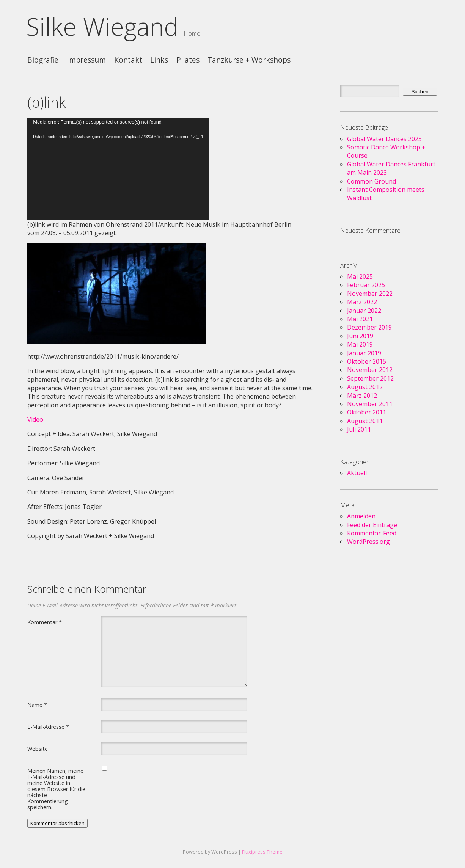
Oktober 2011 (367, 412)
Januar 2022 (364, 311)
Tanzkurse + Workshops (249, 60)
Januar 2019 (364, 353)
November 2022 (370, 294)
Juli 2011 (359, 429)
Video (35, 419)
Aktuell (357, 473)
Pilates (188, 60)
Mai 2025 (360, 276)
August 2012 (365, 387)
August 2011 (365, 421)
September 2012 (370, 378)
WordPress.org (368, 542)
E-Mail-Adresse (48, 727)
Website (38, 749)
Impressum (86, 60)
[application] (118, 169)
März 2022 (362, 302)
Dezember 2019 (369, 327)
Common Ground (372, 181)
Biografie (43, 60)
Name (37, 705)
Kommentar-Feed (372, 533)
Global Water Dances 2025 (384, 139)
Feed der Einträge (372, 525)
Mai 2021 (360, 319)
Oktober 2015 (367, 361)
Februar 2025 (366, 285)
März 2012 (362, 396)
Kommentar (45, 622)
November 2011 (370, 404)
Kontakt (128, 60)
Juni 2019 (360, 336)
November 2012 (370, 370)
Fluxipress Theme (262, 852)
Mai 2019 (360, 344)
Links (159, 60)
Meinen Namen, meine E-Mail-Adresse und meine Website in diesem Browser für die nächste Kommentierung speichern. (56, 789)
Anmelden (361, 516)
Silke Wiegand (102, 26)
